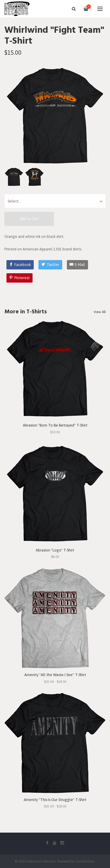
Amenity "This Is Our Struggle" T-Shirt (55, 800)
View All (100, 312)
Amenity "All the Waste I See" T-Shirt (55, 675)
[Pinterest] (20, 278)
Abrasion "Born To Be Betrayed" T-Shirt (55, 425)
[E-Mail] (78, 265)
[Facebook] (20, 265)
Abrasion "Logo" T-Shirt (55, 550)
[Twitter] (50, 265)
